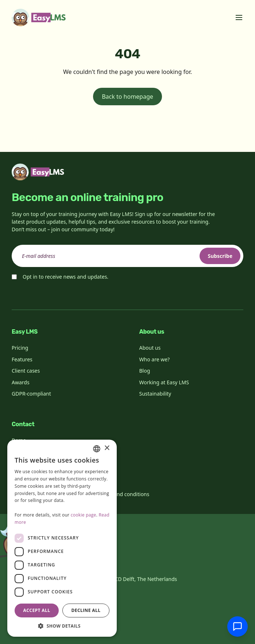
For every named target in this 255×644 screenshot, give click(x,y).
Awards (21, 382)
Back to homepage (127, 97)
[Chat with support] (237, 627)
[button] (62, 626)
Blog (145, 371)
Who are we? (155, 359)
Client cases (26, 371)
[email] (127, 256)
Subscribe (220, 256)
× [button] (107, 448)
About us (150, 348)
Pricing (20, 348)
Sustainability (155, 394)
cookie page (84, 515)
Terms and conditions (123, 494)
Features (22, 359)
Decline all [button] (86, 610)
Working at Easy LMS (164, 382)
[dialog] (62, 538)
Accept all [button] (37, 610)
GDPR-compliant (31, 394)
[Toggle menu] (239, 17)
